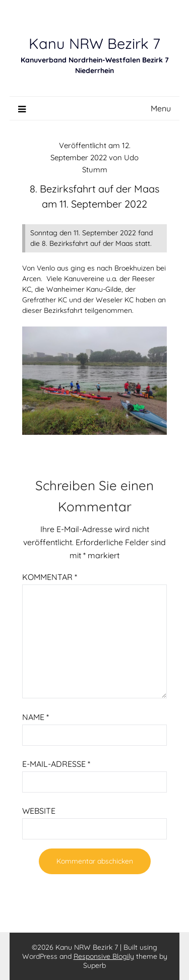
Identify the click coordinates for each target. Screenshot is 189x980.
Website (39, 811)
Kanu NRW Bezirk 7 (94, 43)
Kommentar (50, 577)
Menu (161, 108)
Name (36, 717)
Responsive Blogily (104, 956)
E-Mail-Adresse (56, 764)
